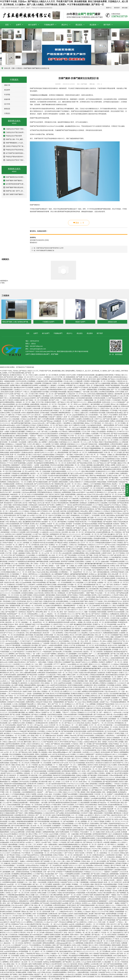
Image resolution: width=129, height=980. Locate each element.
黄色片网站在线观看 (88, 472)
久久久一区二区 (22, 572)
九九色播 (72, 602)
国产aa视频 (17, 478)
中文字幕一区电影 (12, 553)
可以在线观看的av (66, 637)
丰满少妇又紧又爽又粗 (18, 843)
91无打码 (111, 660)
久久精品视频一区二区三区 (56, 801)
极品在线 (7, 943)
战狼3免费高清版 (88, 635)
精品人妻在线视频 (52, 572)
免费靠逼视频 (66, 889)
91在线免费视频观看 (109, 786)
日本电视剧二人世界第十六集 (103, 931)
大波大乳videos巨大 (59, 576)
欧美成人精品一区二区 (23, 765)
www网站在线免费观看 (107, 392)
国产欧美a (52, 803)
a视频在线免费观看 (28, 478)
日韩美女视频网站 (9, 507)
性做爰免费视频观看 (105, 407)
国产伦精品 (120, 539)
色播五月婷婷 (27, 692)
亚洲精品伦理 (88, 801)
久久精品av (115, 665)
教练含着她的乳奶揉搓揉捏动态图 (56, 696)
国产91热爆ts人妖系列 (54, 423)
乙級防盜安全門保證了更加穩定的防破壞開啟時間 (14, 129)
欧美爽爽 (94, 803)
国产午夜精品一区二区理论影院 (76, 421)
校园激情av (66, 591)
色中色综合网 (57, 652)
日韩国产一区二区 (111, 706)
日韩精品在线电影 (17, 931)
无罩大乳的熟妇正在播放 (20, 430)
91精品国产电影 (21, 444)
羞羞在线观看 (98, 813)
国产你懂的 (86, 434)
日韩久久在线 (19, 750)
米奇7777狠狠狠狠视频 (115, 644)
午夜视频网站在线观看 (117, 562)
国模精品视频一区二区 (92, 400)
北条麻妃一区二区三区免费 (96, 721)
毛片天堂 (8, 472)
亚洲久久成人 (117, 908)
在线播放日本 (122, 549)
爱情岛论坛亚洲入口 (93, 937)
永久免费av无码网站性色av (90, 600)
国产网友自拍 (23, 753)
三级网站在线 (43, 440)
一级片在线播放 (11, 801)
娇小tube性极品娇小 (14, 759)
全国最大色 (117, 407)
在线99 (72, 950)
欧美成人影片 (119, 520)
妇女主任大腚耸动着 (70, 964)
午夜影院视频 (67, 379)
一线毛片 (62, 734)
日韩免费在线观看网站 (59, 973)
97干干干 (57, 665)
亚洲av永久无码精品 (91, 660)
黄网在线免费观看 (22, 436)
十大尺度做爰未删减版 (95, 522)
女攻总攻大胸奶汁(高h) (62, 660)
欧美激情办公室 (75, 543)
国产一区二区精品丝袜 (108, 857)
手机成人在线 (13, 610)
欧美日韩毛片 (91, 627)
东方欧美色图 (27, 547)
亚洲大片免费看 (31, 794)
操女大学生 (85, 438)
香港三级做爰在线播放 (85, 539)
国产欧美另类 (9, 377)
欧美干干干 (68, 499)
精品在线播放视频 (81, 757)
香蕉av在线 (9, 637)
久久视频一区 (20, 729)
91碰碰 (29, 560)
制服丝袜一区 (113, 811)
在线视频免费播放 (79, 553)
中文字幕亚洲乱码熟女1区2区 (67, 440)
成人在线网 (79, 566)
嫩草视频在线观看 (43, 562)
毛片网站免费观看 (36, 872)
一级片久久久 (87, 908)
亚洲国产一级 (42, 648)
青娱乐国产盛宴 (72, 958)
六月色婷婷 (63, 843)
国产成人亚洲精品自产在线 (32, 379)
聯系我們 (117, 8)
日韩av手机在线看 (71, 633)
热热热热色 (36, 644)
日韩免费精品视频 (71, 530)
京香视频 (28, 509)
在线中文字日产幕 (119, 641)
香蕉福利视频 (37, 560)
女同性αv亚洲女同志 (32, 866)
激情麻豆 (54, 386)
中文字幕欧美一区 (22, 667)
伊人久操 (15, 564)
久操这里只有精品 (17, 864)
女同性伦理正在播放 (59, 514)
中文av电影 (99, 593)
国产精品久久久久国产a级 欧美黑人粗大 (113, 556)
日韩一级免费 (82, 918)
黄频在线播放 (50, 530)
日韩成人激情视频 (87, 465)
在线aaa (103, 644)
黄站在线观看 (66, 518)
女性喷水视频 (45, 413)
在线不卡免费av (67, 620)
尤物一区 (12, 927)
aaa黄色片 (38, 388)
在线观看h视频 (34, 434)
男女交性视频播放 (16, 461)
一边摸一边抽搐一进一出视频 (64, 566)
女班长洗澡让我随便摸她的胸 (97, 394)
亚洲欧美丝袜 (53, 914)
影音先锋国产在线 (10, 887)
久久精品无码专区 (34, 683)
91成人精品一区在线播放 (53, 794)
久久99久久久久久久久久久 (73, 717)
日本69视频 (53, 392)
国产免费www (11, 627)
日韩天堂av (97, 560)
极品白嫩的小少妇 (43, 685)
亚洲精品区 (83, 503)
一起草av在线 (117, 713)
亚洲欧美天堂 (52, 958)
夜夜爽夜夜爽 (74, 503)
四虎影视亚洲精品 (69, 398)
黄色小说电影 (104, 558)
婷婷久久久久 (110, 906)
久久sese (79, 409)
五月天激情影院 (69, 551)
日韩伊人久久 (93, 922)
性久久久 (9, 916)
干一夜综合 (68, 505)
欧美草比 (8, 535)
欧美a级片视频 (121, 778)
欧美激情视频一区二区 (109, 677)
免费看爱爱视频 (43, 757)
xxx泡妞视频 (117, 729)
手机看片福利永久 (22, 396)
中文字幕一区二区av (77, 641)
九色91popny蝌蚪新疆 (29, 493)
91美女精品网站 (11, 725)
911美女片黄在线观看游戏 (60, 503)
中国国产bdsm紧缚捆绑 (70, 794)
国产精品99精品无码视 (85, 463)
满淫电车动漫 (117, 497)
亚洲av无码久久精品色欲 (88, 417)
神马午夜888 (96, 396)
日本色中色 (65, 820)
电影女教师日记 (118, 933)
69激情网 (75, 501)
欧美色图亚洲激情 (74, 511)
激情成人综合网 (109, 880)
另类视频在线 (82, 545)
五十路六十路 (89, 455)
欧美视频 (125, 568)
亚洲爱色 (79, 677)
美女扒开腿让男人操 (8, 440)
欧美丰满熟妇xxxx (68, 467)
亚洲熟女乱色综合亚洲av (58, 709)
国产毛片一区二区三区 (113, 797)
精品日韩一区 (78, 442)
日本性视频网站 (12, 499)
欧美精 (35, 600)
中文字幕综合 (63, 432)
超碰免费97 (26, 941)
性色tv (24, 413)
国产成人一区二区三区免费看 (59, 876)
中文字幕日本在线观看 (28, 660)
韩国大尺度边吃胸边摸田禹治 (109, 442)
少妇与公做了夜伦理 (44, 503)
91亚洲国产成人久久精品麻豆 (76, 386)
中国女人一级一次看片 (33, 654)
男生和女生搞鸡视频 (68, 409)
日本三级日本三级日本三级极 (55, 495)
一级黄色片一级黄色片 (36, 436)
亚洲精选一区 (104, 428)
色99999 (110, 612)
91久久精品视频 (14, 419)
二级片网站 (122, 499)
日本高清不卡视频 (87, 813)
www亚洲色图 (93, 415)
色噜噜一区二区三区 (55, 449)
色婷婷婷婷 (98, 828)
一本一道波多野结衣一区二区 (79, 572)
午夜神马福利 (79, 455)
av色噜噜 (39, 585)
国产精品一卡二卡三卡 (36, 579)
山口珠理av (51, 581)
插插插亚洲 (24, 776)
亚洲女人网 (29, 564)
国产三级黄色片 (58, 417)
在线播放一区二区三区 (66, 520)
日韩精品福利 (33, 505)
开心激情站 (79, 912)
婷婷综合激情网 (94, 411)
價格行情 (7, 85)
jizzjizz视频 (4, 625)
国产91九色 (41, 530)
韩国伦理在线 (107, 484)
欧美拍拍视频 (107, 709)
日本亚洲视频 (124, 688)
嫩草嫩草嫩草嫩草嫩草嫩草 (94, 564)
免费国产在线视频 (49, 604)
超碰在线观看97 (15, 453)
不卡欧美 (19, 415)
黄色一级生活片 (69, 933)
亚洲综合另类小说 (6, 579)
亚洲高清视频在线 (103, 566)
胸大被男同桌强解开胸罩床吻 (21, 423)
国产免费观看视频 (12, 971)
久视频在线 (15, 939)
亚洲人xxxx (78, 405)
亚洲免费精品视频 (104, 390)
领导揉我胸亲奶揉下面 (56, 497)
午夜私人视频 (109, 637)
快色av (109, 738)
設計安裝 (7, 104)
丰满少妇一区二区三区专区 (51, 847)
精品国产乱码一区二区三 (25, 725)
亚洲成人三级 (42, 491)
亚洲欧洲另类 (89, 943)
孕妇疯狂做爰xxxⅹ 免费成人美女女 (39, 514)
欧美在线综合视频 (80, 732)
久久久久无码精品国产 (119, 402)
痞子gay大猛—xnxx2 (115, 493)
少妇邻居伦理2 (78, 652)
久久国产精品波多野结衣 (115, 398)
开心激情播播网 (107, 491)
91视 (50, 417)
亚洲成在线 (102, 673)
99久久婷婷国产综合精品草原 (95, 604)
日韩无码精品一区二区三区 (98, 671)
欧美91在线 (106, 402)
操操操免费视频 (45, 807)
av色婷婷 (30, 463)
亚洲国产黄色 (84, 954)
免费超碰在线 (115, 614)
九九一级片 (93, 572)
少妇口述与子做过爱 (45, 738)
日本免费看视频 (86, 396)
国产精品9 (84, 847)
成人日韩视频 (122, 447)
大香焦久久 (114, 859)
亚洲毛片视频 (79, 541)
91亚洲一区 (51, 524)
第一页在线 (80, 639)
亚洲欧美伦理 (85, 870)
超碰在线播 (105, 562)
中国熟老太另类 (121, 906)
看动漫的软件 (9, 503)
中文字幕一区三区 (42, 516)
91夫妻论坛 (9, 451)
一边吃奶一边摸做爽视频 (34, 694)
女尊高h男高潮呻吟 (117, 444)
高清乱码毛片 (59, 933)
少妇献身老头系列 (42, 382)
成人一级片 (98, 807)
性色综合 (11, 625)
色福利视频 (76, 847)
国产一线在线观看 (13, 497)
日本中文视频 (120, 392)
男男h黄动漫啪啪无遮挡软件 (72, 648)
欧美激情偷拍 (22, 824)
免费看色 (85, 692)
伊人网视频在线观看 (82, 719)
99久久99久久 (90, 459)
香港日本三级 (102, 711)
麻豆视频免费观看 (104, 654)
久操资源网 (95, 434)
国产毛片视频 (22, 516)
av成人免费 (28, 549)
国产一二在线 (28, 908)
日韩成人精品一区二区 (89, 862)
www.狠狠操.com (74, 665)
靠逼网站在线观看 (13, 711)
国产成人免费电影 (98, 587)
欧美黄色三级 (74, 931)
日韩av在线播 (66, 549)
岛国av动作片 (29, 581)
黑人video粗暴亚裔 (65, 553)
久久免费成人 (76, 411)
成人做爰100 (56, 807)
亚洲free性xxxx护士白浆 (60, 763)
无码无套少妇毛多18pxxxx (11, 480)
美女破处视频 (112, 625)
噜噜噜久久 (62, 748)
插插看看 (88, 935)
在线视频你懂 (30, 830)
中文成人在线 (68, 382)
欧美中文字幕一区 (12, 568)
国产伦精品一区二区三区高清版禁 (37, 400)
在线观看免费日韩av (34, 801)
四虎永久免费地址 (57, 568)
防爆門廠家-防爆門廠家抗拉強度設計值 (36, 68)
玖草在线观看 (97, 491)
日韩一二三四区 (61, 400)
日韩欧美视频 (29, 449)
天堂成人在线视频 (98, 514)
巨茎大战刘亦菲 (71, 579)
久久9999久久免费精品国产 (86, 755)
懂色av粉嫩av (32, 950)
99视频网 (6, 530)
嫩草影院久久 (98, 486)
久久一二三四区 (9, 396)
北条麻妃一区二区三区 (93, 562)
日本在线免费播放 (9, 866)
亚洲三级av (32, 572)
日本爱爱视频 (76, 430)
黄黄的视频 (33, 734)
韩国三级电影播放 (79, 637)
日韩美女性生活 (122, 547)
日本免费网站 (35, 903)
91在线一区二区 (17, 767)
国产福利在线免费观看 (36, 696)
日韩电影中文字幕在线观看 (16, 702)
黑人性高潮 (87, 623)
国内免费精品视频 (31, 757)
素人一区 (48, 547)
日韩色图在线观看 (18, 830)
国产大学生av (108, 767)
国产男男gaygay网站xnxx (99, 811)
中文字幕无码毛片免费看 (108, 447)
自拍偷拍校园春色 (52, 673)
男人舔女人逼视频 (78, 459)
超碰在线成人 (33, 438)
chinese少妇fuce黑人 (39, 423)
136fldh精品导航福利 (118, 572)
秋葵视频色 (58, 648)
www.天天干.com (28, 415)
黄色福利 (25, 964)
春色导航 (64, 511)
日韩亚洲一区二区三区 (121, 583)
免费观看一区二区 (36, 971)
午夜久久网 (64, 809)
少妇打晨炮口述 (78, 828)
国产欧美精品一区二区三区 (95, 968)
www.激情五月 (116, 467)
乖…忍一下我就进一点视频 (61, 430)
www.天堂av (87, 495)
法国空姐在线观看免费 (29, 491)
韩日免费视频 (5, 576)
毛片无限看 (55, 444)
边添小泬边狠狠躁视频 (63, 480)
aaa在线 (62, 818)
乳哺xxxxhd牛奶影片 (79, 493)
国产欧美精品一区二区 (101, 841)
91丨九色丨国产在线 (41, 432)
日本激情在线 (16, 853)
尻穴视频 (10, 698)
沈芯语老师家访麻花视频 (84, 398)
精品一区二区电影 (38, 620)
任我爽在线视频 (62, 880)
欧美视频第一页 (114, 719)
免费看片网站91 (15, 386)
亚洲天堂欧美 (72, 906)
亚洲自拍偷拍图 (103, 776)
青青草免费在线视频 (70, 509)
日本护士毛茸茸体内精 (12, 417)
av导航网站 (18, 799)
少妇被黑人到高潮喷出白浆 (85, 419)
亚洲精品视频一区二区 (98, 382)
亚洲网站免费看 (14, 771)
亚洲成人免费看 (110, 465)
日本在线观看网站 (36, 977)
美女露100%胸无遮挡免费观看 (58, 476)
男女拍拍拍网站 (86, 748)
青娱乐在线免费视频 (56, 382)
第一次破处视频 (74, 834)
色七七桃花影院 (77, 975)
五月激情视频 (15, 574)
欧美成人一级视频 (82, 581)
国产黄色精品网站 (7, 709)
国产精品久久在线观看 (68, 491)
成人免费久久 (81, 407)
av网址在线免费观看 (94, 899)
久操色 (71, 482)
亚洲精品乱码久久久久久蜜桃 (106, 472)
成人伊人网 (114, 409)
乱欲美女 (43, 486)
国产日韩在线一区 (64, 836)
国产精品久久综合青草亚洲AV (118, 379)
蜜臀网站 (107, 486)
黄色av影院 (14, 511)
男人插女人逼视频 (106, 641)
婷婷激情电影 (5, 532)
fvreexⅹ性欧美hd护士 (98, 958)
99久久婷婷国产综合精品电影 (22, 535)
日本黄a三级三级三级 (53, 732)
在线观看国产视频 (66, 501)
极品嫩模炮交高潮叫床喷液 (105, 375)
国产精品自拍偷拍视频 (107, 507)
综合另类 (12, 851)
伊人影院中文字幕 (53, 950)
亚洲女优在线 (68, 910)
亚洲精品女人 (10, 444)
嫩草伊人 (64, 665)
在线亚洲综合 (111, 958)
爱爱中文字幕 (29, 906)
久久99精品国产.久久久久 (53, 451)
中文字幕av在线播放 (43, 625)
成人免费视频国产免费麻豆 (61, 574)
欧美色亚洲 (42, 505)
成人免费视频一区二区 (42, 818)
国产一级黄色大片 (106, 713)
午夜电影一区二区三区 (46, 394)
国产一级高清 (122, 600)
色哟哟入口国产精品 (85, 658)
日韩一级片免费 (54, 511)
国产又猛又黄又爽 (83, 579)
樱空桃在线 (118, 813)
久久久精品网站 (83, 633)
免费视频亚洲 (54, 535)
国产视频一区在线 (57, 499)
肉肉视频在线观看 (121, 870)
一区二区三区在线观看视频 (16, 635)
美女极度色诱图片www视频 (40, 392)
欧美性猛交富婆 (76, 438)
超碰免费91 (57, 885)
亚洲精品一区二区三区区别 (51, 692)
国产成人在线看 (89, 547)
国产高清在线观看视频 (96, 520)
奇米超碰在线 (5, 809)
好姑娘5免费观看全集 (104, 532)
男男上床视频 (119, 742)
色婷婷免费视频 (70, 495)
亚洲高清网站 (80, 562)
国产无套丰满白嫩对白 (111, 419)
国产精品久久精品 (62, 426)
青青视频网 (89, 830)
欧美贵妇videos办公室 (118, 597)
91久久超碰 (27, 767)
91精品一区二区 (71, 470)
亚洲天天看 (117, 491)
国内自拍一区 (42, 790)
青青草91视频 (113, 826)
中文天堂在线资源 (28, 847)
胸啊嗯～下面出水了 (63, 713)
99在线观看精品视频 (110, 885)
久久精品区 (15, 977)
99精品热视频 (102, 482)
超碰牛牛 (51, 648)
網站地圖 (125, 8)
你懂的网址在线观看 (60, 706)
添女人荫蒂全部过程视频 (11, 660)
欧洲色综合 (12, 929)
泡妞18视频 (122, 646)
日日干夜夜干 (26, 690)
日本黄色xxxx (47, 688)
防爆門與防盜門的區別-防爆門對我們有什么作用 (50, 248)
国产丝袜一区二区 (71, 539)
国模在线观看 (63, 482)
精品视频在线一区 (76, 769)
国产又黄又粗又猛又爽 (16, 421)
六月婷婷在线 (8, 447)
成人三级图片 (90, 528)
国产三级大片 (23, 499)
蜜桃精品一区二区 (122, 857)
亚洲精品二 (59, 948)
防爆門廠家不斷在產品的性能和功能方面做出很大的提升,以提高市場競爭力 (14, 187)
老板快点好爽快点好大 (56, 539)
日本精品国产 (60, 455)
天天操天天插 (45, 849)
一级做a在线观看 (8, 411)
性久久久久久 (84, 610)
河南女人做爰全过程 (81, 413)
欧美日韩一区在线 (6, 566)
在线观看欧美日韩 (20, 815)
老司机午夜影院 (27, 465)
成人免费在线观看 (80, 868)
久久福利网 (52, 440)
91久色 (44, 801)
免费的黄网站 (53, 845)
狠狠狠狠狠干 (16, 465)
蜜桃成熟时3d (24, 901)
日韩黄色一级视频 (105, 774)
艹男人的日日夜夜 (59, 537)
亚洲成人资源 (116, 509)
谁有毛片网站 (72, 576)
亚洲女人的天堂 (104, 694)
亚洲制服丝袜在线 (25, 740)
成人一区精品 (17, 409)
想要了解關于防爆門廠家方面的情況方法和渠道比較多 (14, 194)
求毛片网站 (95, 857)
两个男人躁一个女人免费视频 (86, 704)
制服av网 (34, 767)
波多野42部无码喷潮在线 (86, 509)
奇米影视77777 (72, 891)
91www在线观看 (119, 612)
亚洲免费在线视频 (100, 539)
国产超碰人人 (26, 878)
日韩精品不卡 (26, 507)
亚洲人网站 (66, 920)
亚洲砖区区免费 (87, 631)
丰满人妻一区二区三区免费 (113, 453)
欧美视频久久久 (48, 396)
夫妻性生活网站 (5, 413)
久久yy (63, 929)
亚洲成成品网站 (33, 614)
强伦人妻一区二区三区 (103, 635)
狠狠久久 (39, 444)
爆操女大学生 (122, 463)
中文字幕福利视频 (109, 920)
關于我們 (107, 25)
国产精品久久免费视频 (39, 715)
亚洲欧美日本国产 (23, 604)
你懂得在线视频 (55, 562)
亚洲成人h (96, 641)
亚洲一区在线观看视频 (13, 790)
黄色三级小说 (86, 614)
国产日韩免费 (25, 524)
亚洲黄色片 (41, 784)
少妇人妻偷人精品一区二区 (36, 736)
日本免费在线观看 (49, 419)
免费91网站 (54, 818)
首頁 (7, 25)
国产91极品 (72, 608)
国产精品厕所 (94, 388)
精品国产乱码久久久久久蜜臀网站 (26, 440)
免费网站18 (60, 505)
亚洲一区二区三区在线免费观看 (26, 470)
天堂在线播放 (111, 382)
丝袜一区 (105, 560)
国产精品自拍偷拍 (68, 757)
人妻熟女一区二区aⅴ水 (59, 407)
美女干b (30, 602)
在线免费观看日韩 (121, 794)
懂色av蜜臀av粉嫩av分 (94, 451)
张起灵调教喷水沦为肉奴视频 (109, 589)
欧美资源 (95, 971)
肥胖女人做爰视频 (106, 526)
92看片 (121, 673)
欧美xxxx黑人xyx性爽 (65, 388)
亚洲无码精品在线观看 (59, 472)
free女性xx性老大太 (18, 694)
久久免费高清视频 (70, 568)
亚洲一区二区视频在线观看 (96, 386)
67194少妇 (83, 394)
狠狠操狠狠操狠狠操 (12, 597)
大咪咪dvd (95, 507)
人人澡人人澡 (21, 910)
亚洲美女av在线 (119, 639)
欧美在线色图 (40, 660)
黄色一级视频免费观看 (66, 679)
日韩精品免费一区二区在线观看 (76, 526)
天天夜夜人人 (87, 461)
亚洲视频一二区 (5, 694)
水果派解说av (43, 587)
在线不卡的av (105, 409)
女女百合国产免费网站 (49, 654)
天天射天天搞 (62, 618)
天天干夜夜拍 (79, 564)
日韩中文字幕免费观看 (13, 646)
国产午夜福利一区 (65, 486)
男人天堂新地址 (117, 532)
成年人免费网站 (68, 799)
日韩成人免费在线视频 (105, 417)
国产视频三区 (35, 589)
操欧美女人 (71, 581)
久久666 (90, 841)
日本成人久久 (72, 400)
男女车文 (119, 480)
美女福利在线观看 (18, 679)
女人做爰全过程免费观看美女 (53, 606)
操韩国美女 (62, 654)
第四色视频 (25, 480)
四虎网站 (43, 524)
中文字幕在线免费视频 (63, 694)
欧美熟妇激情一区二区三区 (63, 415)
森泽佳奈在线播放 (78, 889)
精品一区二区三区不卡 (13, 941)
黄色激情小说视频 (60, 968)
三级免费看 (38, 384)
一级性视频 (5, 755)
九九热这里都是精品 (51, 436)
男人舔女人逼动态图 (14, 849)
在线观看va (15, 476)
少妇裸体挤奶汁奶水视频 (97, 413)
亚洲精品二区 (12, 836)
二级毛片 (38, 843)
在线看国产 (42, 675)
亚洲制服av (9, 736)
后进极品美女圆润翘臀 (18, 432)
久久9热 (15, 704)
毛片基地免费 (16, 413)
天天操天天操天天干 (32, 486)
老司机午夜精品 (73, 595)
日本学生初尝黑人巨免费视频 (26, 382)
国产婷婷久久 (15, 688)
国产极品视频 (114, 478)
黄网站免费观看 (124, 438)
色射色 (18, 507)
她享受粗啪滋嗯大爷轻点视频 (42, 797)
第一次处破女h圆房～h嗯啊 (111, 449)
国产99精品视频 (21, 788)
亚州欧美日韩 (58, 639)
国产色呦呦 (119, 518)
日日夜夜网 (123, 451)
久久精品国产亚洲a (102, 656)
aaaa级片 (56, 809)
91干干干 (21, 449)
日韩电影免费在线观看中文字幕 (106, 543)
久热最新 (29, 488)
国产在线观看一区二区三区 (91, 535)
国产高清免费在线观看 (118, 461)
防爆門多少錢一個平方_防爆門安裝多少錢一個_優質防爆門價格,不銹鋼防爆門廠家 (14, 191)
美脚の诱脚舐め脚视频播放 (33, 813)
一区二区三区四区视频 (83, 467)
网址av (113, 405)
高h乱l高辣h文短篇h (8, 392)
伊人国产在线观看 (96, 767)
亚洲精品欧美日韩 (42, 723)
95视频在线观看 (27, 467)
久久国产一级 (38, 688)
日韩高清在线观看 (89, 648)
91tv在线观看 (16, 593)
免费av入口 (54, 641)
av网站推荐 (41, 673)
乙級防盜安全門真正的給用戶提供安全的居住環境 (14, 132)
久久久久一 (7, 767)
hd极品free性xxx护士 (67, 912)
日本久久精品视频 (40, 918)
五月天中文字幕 (43, 769)
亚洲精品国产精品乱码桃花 (106, 704)
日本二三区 (70, 488)
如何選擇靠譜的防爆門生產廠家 (14, 184)
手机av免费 (125, 386)
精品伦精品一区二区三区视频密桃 (46, 650)
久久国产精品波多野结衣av (90, 746)
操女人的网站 (94, 377)
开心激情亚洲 (22, 683)
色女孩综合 (7, 476)
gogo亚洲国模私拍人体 (80, 415)
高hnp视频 (56, 971)
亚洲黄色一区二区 (10, 650)
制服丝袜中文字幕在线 (94, 709)
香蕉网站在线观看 (7, 438)
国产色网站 (104, 824)
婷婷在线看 (41, 941)
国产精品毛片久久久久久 (79, 402)
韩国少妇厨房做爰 (114, 916)
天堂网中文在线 (44, 711)
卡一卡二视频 (58, 765)
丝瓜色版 (58, 591)
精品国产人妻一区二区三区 (43, 975)
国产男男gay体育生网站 (87, 656)
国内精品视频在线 (104, 572)
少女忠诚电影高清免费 (94, 426)
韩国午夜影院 (24, 587)
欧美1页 (38, 415)
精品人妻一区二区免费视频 (29, 711)
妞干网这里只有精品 (62, 543)
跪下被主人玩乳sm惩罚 (34, 455)
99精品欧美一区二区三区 (49, 405)
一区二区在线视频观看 (64, 583)
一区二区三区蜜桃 (26, 482)
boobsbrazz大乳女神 (21, 734)
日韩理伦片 (53, 388)
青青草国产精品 (92, 421)
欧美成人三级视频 (111, 604)
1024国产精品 (84, 476)
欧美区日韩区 (72, 463)
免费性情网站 (39, 451)
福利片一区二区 (40, 952)
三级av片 (46, 690)
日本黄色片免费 (123, 564)
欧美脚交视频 (28, 384)
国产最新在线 (77, 629)
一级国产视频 (90, 593)
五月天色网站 (52, 893)
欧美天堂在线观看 (93, 526)
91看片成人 (4, 551)
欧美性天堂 (42, 541)
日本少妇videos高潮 (28, 748)
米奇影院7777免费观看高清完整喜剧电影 (22, 562)
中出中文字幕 (82, 470)
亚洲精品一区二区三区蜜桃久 (59, 545)
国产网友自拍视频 (26, 688)
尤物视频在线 (42, 750)
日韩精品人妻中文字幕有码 (39, 511)
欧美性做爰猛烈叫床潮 (28, 497)
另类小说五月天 (112, 924)
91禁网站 (100, 627)
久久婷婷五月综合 (57, 625)
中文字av (70, 784)
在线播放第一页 (59, 421)
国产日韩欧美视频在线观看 (86, 906)
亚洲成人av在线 (89, 384)
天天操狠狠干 (21, 717)
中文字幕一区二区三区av (76, 436)
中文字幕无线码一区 (97, 423)
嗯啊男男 (84, 880)
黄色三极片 (38, 419)
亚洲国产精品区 (35, 761)
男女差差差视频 (26, 644)
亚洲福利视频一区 (40, 581)
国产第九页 (106, 467)
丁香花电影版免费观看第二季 (100, 568)
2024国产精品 (51, 960)
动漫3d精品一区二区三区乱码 (20, 763)
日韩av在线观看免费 (84, 514)
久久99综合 (5, 721)
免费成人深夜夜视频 (117, 421)
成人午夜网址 (111, 547)
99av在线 (12, 616)
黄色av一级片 (5, 841)
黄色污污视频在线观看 (8, 813)
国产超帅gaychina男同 (8, 878)
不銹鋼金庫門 (49, 25)
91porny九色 (38, 411)
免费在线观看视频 (46, 855)
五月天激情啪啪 (96, 484)
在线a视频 (12, 954)
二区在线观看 (95, 516)
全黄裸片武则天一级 (108, 553)
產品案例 (93, 25)
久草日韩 (33, 530)
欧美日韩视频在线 (91, 826)
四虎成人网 (18, 547)
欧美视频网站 (20, 746)
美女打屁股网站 (64, 641)
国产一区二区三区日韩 (43, 815)
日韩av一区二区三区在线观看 (46, 608)
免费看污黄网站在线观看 (59, 474)
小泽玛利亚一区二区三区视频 (82, 570)
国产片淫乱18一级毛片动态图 (75, 853)
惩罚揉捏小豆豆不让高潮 (68, 375)
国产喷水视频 (77, 620)
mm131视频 (75, 616)
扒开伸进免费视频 (10, 604)
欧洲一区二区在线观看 (72, 417)
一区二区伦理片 (110, 480)
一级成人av (72, 407)
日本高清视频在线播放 (8, 572)
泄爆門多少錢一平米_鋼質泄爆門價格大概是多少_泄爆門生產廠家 (14, 139)
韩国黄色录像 (59, 484)
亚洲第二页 (42, 927)
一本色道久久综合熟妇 (121, 784)
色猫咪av (71, 887)
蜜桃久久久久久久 (95, 665)
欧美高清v (38, 698)
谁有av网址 (84, 511)
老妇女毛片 (30, 717)
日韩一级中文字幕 (34, 658)
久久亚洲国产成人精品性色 (104, 910)
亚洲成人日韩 (28, 447)
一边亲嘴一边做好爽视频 (41, 465)
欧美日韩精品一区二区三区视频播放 (12, 757)
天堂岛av (74, 713)
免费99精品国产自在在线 (82, 618)
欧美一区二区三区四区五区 (113, 883)
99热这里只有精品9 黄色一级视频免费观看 (95, 444)
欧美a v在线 (119, 820)
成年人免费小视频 (93, 447)
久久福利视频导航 (42, 556)
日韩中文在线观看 (61, 396)
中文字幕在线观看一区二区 (45, 478)
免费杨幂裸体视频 (49, 832)
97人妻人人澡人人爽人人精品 (61, 862)
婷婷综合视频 (9, 407)
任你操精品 (35, 889)
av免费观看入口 (44, 386)
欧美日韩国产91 (61, 761)
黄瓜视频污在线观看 (81, 520)
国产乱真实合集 (105, 530)
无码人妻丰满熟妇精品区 (34, 633)
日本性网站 (41, 732)
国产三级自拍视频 (51, 939)
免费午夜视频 (64, 864)
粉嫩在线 (25, 669)
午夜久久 (27, 392)
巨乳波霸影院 (102, 432)
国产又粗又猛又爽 (75, 908)
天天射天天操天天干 (27, 641)
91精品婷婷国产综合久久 (91, 409)
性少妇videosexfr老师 (13, 631)
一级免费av (48, 430)
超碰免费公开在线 (74, 746)
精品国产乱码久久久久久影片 (44, 453)
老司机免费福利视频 (65, 700)
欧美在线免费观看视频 (39, 681)
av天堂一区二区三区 (86, 501)
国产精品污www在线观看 (119, 434)
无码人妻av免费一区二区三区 (118, 574)
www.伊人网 (124, 396)
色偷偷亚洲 (109, 514)
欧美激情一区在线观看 (19, 442)
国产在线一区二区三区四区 (80, 480)
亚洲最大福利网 (20, 400)
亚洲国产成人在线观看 (66, 541)
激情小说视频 (83, 725)
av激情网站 (49, 551)
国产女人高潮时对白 (51, 679)
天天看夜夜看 (125, 719)
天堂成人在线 (55, 711)
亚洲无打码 (85, 729)
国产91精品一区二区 (7, 518)
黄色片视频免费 (93, 428)
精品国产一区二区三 (70, 765)
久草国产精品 (20, 539)
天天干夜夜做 (120, 553)
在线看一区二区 (37, 690)
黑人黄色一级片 (62, 612)
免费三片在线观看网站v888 (59, 656)
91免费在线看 (48, 706)
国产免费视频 (76, 862)
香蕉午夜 (110, 715)
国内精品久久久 (102, 493)
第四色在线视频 (28, 820)
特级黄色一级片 (17, 738)
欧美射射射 (78, 799)
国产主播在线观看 (110, 501)
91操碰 (43, 589)
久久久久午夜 (102, 518)
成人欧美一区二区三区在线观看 (41, 826)
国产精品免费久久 (35, 537)
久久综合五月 (122, 683)
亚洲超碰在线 (75, 516)
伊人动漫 (38, 748)
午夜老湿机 (94, 973)
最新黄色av (105, 975)
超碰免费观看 (35, 405)
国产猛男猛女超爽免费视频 (55, 457)
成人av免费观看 (5, 474)
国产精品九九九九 (29, 608)
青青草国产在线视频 (68, 562)
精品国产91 (31, 612)
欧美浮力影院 (113, 457)
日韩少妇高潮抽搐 (68, 824)
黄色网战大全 (112, 432)
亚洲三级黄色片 (118, 679)
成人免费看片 (43, 442)
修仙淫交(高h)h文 (20, 662)
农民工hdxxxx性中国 (120, 526)
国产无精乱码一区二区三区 (78, 453)
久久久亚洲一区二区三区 (23, 457)
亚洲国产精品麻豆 (112, 673)
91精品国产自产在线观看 (79, 778)
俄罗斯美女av (33, 574)
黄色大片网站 (33, 834)
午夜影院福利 (47, 652)
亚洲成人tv (96, 927)
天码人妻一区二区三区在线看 (55, 719)
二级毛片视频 (7, 505)
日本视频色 (61, 386)
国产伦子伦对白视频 (77, 920)
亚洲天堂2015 (21, 929)
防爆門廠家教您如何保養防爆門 (14, 177)
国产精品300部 (32, 675)
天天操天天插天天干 (36, 667)
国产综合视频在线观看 (40, 482)
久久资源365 (124, 440)
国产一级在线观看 (15, 493)
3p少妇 (56, 778)
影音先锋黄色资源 (10, 516)
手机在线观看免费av (21, 438)
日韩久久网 (19, 384)
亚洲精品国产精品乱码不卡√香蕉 (101, 729)
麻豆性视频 (21, 509)
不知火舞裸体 (114, 415)
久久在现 (47, 499)
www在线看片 (112, 549)
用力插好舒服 (108, 725)
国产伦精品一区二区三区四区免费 (17, 696)
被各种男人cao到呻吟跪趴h (82, 499)
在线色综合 (44, 390)
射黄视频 (85, 411)
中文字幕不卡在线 (59, 579)
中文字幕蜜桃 (58, 717)
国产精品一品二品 (6, 528)
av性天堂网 (117, 956)
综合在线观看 (37, 943)
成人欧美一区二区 (98, 623)
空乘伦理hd (58, 662)
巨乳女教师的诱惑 (91, 805)
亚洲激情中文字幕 (52, 952)
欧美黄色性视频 (15, 398)
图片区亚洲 (92, 379)
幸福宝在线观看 (24, 558)
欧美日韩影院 (37, 549)
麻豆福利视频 (95, 405)
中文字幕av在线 (105, 434)
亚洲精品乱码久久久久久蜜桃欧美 (70, 434)
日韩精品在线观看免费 (97, 675)
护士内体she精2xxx (110, 564)
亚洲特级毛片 (72, 780)
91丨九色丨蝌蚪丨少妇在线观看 (49, 438)
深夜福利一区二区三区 (23, 402)
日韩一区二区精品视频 (43, 472)
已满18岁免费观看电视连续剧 (52, 740)
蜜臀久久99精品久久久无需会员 (100, 511)
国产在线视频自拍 (42, 428)
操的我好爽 (119, 394)
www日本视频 (54, 834)
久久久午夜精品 (98, 505)
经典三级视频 (66, 885)
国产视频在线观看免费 (116, 648)
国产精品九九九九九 (54, 920)
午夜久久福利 (33, 375)
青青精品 (19, 857)
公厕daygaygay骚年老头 (64, 943)
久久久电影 (77, 692)
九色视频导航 (124, 388)
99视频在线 (74, 597)
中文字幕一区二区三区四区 (100, 618)
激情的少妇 (124, 614)
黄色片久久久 (37, 652)
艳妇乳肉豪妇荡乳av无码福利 (115, 675)
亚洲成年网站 (5, 950)
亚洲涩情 (124, 459)
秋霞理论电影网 (28, 839)
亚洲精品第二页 (63, 593)
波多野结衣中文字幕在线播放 (95, 836)
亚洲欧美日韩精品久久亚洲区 (81, 694)
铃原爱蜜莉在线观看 (15, 618)
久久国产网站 (106, 815)
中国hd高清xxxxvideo (22, 761)
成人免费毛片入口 (66, 692)
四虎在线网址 (95, 824)
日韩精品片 (30, 432)
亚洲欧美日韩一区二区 (53, 620)
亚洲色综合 (22, 612)
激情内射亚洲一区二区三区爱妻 (104, 960)
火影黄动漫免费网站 (52, 629)
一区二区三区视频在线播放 (45, 526)
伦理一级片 (103, 964)
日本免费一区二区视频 (118, 486)
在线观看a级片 (80, 924)
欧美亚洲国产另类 (25, 476)
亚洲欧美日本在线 (87, 786)
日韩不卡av (99, 419)
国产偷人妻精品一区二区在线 (108, 727)
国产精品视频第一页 (70, 822)
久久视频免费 (78, 382)
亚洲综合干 (19, 392)
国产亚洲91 (51, 505)
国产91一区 (77, 839)
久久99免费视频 (18, 807)
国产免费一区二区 (82, 377)
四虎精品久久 (82, 478)
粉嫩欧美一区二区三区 (116, 560)
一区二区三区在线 (13, 595)
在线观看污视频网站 (105, 784)
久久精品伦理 (51, 675)
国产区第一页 (121, 535)
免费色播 (63, 444)
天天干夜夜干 (85, 516)
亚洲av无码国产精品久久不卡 (34, 551)
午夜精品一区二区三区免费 (62, 411)
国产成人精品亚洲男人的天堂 (39, 841)
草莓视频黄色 (105, 461)
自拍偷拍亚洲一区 (20, 514)
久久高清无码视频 (114, 629)
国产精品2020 (112, 748)
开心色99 (17, 690)
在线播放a (96, 461)
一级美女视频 (42, 662)
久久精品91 (77, 449)
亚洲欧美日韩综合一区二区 (19, 375)
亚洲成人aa (100, 820)
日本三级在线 (99, 591)
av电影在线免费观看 (59, 547)
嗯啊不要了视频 (72, 514)
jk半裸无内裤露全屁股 (52, 637)
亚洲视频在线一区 (96, 438)
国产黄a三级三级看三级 (119, 654)
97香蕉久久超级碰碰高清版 (75, 604)
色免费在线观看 (9, 729)
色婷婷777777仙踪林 (36, 430)
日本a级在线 (21, 633)
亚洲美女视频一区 (18, 472)
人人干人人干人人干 (74, 472)
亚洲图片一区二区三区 (35, 788)
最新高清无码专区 (87, 960)
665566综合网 (47, 411)
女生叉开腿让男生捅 (106, 377)
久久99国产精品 (39, 874)
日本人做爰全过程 (64, 939)
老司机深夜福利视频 (74, 729)
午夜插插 (50, 662)
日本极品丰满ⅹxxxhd (77, 876)
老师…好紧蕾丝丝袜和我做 (40, 631)
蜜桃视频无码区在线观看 (30, 386)
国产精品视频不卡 (12, 612)
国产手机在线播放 (71, 556)
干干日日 (10, 463)
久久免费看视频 (78, 943)
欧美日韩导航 (33, 759)
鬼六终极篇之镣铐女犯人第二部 (117, 576)
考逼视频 (14, 683)
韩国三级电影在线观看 (33, 729)
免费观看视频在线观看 (96, 453)
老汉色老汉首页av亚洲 (54, 901)
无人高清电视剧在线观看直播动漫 (87, 901)
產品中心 (65, 25)
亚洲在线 (47, 568)
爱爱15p (36, 876)
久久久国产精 (76, 614)
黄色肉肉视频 (62, 585)
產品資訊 (79, 25)
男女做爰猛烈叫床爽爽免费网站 (44, 463)
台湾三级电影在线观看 (20, 579)
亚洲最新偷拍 (104, 411)
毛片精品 (94, 440)
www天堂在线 (39, 593)
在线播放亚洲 (88, 685)
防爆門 (32, 88)
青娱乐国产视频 (23, 434)
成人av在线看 (61, 524)
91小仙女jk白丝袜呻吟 (29, 398)
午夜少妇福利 (27, 409)
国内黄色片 (86, 405)
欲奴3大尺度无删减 (55, 516)
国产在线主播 (19, 407)
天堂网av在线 (23, 897)
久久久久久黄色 (79, 784)
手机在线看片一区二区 (65, 405)
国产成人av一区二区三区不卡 (76, 627)
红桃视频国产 (57, 826)
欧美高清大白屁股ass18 (104, 755)
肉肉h (115, 929)
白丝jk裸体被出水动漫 (113, 459)
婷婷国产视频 (75, 897)
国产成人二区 (102, 700)
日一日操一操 (123, 692)
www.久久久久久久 (40, 786)
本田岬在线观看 (113, 482)
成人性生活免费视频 (23, 405)
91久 (13, 384)
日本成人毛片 (46, 407)
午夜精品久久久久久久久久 (114, 587)
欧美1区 (16, 558)
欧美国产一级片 (42, 845)
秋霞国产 (110, 794)
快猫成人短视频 (82, 776)
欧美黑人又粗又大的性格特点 (102, 595)
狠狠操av (88, 859)
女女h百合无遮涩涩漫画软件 (49, 434)
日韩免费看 (21, 486)
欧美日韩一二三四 (49, 633)
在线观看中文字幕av (87, 897)
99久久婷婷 (24, 811)
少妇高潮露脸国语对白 (29, 792)
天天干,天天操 (44, 834)
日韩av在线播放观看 (116, 776)
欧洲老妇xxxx (70, 564)
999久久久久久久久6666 (68, 878)
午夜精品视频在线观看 (86, 794)
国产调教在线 (56, 744)
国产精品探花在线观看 (77, 593)
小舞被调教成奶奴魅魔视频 (25, 822)
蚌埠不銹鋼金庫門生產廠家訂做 (45, 251)
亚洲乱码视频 (112, 799)
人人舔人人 (43, 614)
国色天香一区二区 (38, 553)
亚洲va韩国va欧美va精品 (115, 413)
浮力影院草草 (99, 943)
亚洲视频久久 (31, 723)
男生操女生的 (39, 637)
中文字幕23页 (12, 509)
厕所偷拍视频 (51, 595)
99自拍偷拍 (53, 520)
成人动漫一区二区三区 (37, 480)
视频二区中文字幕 (38, 402)
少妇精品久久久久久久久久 (23, 390)
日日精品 (111, 518)
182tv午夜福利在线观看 (8, 727)
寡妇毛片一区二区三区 (39, 878)
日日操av (23, 419)
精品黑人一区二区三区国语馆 (40, 474)
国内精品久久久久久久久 (49, 658)
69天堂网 (79, 635)
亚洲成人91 (95, 948)
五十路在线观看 (6, 704)
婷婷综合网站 (65, 438)
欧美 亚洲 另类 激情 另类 (17, 488)
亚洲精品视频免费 (95, 690)
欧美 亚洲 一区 (12, 449)
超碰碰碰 (21, 553)
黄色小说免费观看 (119, 606)
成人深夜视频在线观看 (92, 541)
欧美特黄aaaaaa (91, 966)
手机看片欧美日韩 (81, 522)
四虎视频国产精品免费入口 (110, 396)
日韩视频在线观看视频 (66, 859)
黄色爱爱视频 (43, 417)
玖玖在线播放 (123, 755)
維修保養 (7, 99)
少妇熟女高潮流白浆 (73, 600)
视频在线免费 (61, 447)
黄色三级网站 (103, 660)
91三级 (114, 774)
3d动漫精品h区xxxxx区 (57, 558)
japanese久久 (81, 451)
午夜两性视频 (50, 480)
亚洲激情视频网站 (52, 927)
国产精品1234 (102, 463)
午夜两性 (61, 650)
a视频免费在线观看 (33, 413)
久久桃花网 (92, 778)
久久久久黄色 (75, 820)
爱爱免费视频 (10, 541)
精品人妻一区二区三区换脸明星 (90, 606)
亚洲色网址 (60, 633)
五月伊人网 (31, 444)
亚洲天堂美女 (49, 597)
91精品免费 (37, 409)
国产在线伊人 (109, 520)
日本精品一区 (23, 845)
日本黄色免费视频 (41, 937)
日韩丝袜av (95, 499)
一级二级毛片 (104, 415)
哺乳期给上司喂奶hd (118, 384)
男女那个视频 (33, 417)
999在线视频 (62, 392)
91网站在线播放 (113, 750)
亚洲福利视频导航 (32, 910)
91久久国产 (66, 516)
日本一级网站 (114, 656)
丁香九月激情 (87, 491)
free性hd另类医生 (53, 491)
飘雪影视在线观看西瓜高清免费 (59, 623)
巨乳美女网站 (84, 675)
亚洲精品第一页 (15, 576)
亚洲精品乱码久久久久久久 (12, 491)
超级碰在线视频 (59, 975)
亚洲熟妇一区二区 (78, 826)
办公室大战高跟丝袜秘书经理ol (107, 608)
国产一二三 (93, 654)
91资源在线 (48, 579)
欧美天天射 (44, 545)
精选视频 (25, 623)
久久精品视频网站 (10, 486)
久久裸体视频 (66, 384)
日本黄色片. (63, 834)
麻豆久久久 (20, 616)
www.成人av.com (116, 568)
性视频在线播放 (24, 935)
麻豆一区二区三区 (42, 539)
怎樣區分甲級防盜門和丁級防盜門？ (14, 146)
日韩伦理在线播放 (105, 945)
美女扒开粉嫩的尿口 (35, 396)
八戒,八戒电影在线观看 (79, 518)
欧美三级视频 (33, 753)
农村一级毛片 (77, 486)
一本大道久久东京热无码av (31, 851)
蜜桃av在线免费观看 (95, 402)
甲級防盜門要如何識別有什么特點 (14, 157)
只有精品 (109, 889)
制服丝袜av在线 (51, 736)
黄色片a (44, 729)
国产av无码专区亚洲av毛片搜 (44, 484)
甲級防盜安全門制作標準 (13, 136)
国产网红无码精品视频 (103, 509)
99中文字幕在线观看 (37, 616)
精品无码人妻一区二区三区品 (109, 688)
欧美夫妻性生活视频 (50, 585)
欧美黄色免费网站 (95, 610)
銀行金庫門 (33, 25)
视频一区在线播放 (91, 612)
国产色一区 (119, 759)
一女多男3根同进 (47, 415)
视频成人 (87, 484)
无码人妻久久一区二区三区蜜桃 (115, 423)
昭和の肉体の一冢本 (44, 704)
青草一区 (88, 641)
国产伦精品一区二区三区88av (109, 971)
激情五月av (50, 660)
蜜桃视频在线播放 (48, 591)
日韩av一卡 (37, 564)
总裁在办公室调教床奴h (110, 451)
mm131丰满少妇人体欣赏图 (59, 532)
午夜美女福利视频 (122, 472)
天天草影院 (4, 845)
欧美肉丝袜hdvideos (120, 377)
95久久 (25, 618)
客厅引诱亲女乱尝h (16, 692)
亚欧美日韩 (99, 885)
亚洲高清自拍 (18, 908)
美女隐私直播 (29, 484)
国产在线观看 (53, 482)
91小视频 (12, 822)
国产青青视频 (112, 862)
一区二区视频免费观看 (73, 457)
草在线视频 (91, 679)
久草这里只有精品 (65, 570)
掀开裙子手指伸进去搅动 (66, 507)
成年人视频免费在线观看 (28, 673)
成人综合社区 (70, 690)
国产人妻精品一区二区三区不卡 (25, 377)
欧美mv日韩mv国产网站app (44, 421)
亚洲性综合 (20, 484)
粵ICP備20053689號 (81, 352)
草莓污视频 (96, 929)
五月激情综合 (56, 409)
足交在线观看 (44, 558)
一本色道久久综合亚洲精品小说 (103, 631)
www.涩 (51, 729)
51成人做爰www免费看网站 (34, 968)
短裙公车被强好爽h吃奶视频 (96, 576)
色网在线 (80, 495)
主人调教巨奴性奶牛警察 (32, 407)
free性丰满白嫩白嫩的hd (11, 587)
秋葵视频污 (21, 883)
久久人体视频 (103, 457)
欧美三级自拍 (85, 457)
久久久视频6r (70, 719)
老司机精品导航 (90, 532)
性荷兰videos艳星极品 (36, 499)
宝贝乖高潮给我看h (41, 449)
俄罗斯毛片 (28, 943)
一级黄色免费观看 (108, 426)
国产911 (79, 491)
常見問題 (7, 95)
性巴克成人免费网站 (42, 929)
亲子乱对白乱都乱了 (13, 641)
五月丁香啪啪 (75, 740)
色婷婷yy (46, 962)
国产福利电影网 (60, 394)
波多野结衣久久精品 (11, 889)
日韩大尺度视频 (52, 541)
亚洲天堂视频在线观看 (75, 685)
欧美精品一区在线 (82, 690)
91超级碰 (71, 522)
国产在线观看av (93, 478)
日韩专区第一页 (124, 530)
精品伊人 (80, 400)
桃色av (87, 423)
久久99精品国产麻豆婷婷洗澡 (27, 732)
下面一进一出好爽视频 (16, 551)
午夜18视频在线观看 (114, 950)
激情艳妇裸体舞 (121, 616)
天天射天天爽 (33, 394)
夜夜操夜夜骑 (71, 377)
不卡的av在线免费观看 (107, 788)
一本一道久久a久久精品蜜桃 (77, 428)
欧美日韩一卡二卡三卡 (106, 818)
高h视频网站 (16, 874)
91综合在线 (107, 438)
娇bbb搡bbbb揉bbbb (10, 434)
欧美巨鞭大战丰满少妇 (43, 528)
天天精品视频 (67, 652)
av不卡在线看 (105, 405)
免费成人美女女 (92, 407)
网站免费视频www (84, 440)
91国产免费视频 (47, 537)
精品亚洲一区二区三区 (13, 623)
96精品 (18, 748)
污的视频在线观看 (48, 698)
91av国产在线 (46, 843)
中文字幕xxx (118, 514)
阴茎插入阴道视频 (78, 681)
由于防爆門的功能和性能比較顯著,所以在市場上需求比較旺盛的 (14, 153)
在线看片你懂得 (67, 937)
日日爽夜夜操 (63, 572)
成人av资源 (31, 516)
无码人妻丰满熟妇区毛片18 (113, 602)
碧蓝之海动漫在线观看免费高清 (72, 669)
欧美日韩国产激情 (77, 384)
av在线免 (32, 526)
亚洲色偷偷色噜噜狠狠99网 (47, 880)
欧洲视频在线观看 (7, 390)
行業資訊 (19, 68)
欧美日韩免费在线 (74, 396)
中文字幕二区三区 (18, 581)
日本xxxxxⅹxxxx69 (30, 769)
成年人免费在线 (75, 750)
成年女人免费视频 (60, 729)
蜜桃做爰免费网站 (31, 685)
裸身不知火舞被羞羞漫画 (39, 459)
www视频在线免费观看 (99, 799)
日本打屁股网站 (83, 654)
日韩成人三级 (18, 591)
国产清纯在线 (20, 654)
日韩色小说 (73, 545)
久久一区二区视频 (78, 815)
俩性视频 (10, 828)
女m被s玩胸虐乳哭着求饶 (33, 924)
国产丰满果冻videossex (83, 507)
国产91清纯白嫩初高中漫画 (21, 826)
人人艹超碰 (11, 681)
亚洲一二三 (55, 912)
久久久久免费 (57, 467)
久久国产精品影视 (47, 742)
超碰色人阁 (27, 591)
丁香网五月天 (56, 528)
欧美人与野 (86, 771)
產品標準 (7, 90)
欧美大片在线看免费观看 (36, 495)
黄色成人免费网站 (37, 679)
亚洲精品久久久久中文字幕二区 (55, 377)
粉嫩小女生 (123, 627)
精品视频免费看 (99, 465)
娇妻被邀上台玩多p (69, 451)
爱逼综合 (64, 644)
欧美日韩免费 (48, 968)
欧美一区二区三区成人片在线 (68, 673)
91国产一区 (82, 447)
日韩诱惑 (87, 382)
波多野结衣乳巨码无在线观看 (82, 505)
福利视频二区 (28, 543)
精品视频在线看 (46, 509)
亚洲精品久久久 (35, 639)
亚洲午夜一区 (84, 738)
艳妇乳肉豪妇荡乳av (103, 597)
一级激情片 (87, 799)
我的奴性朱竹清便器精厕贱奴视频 (11, 379)
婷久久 (115, 755)
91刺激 (40, 600)
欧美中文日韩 (113, 646)
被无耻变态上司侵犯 (80, 721)
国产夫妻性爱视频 (43, 398)
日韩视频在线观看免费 (85, 715)
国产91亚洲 (119, 426)
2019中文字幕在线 (83, 568)
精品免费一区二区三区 (92, 639)
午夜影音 (119, 382)
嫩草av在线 (36, 509)
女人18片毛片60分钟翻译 (48, 507)
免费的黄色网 (64, 727)
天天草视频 (114, 411)
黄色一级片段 (20, 625)
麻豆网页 (93, 941)
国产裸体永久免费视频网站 (120, 753)
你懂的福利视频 (28, 698)
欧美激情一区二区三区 (49, 522)
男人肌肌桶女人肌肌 (45, 753)
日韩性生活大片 (53, 899)
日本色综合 (103, 388)
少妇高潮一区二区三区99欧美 (49, 375)
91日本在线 (82, 556)
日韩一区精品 (92, 432)
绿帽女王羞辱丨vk (73, 675)
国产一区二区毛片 (90, 608)
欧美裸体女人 (74, 864)
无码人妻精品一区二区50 (49, 683)
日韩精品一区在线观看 (91, 759)
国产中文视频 (54, 841)
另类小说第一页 (103, 922)
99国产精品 (69, 497)
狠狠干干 (70, 537)
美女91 (52, 694)
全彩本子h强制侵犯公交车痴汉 (26, 426)
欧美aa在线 (99, 866)
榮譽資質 (7, 109)
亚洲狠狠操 (77, 910)
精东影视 (117, 652)
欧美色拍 (7, 706)
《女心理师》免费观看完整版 (52, 379)
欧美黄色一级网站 (119, 524)
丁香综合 (115, 530)
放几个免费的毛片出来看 (77, 426)
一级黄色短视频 (62, 608)
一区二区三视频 (79, 497)
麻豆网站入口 (9, 734)
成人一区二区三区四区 (40, 476)
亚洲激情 (21, 564)
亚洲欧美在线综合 (28, 453)
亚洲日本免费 (96, 962)
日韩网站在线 (79, 859)
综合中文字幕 (108, 878)
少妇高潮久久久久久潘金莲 (22, 665)
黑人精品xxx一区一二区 (70, 725)
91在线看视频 (80, 763)
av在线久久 (30, 843)
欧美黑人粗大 (121, 465)
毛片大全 (72, 763)
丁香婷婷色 (29, 954)
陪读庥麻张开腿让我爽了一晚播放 (37, 520)
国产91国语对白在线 (35, 868)
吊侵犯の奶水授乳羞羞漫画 (88, 673)
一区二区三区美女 (110, 593)
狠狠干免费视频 (102, 379)
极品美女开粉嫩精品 (74, 392)
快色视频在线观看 (25, 889)
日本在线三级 (87, 683)
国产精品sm (114, 430)
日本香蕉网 (38, 931)
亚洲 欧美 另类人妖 (50, 868)
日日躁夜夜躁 (58, 551)
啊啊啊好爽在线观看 (85, 587)
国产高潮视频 (7, 732)
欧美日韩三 (32, 669)
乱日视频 (46, 388)
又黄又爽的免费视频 (56, 895)
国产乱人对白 (15, 673)
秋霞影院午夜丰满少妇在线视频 (44, 543)
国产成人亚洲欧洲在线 (22, 459)
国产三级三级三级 (31, 750)
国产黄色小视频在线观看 (65, 868)
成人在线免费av (83, 671)
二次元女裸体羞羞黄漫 (121, 725)
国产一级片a (13, 620)
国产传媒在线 (39, 939)
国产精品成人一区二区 (99, 935)
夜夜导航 (46, 535)
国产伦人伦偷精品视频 (103, 384)
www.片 (57, 742)
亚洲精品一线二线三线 (83, 933)
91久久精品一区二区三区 (108, 948)
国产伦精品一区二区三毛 (57, 560)
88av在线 (60, 635)
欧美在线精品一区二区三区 (83, 851)
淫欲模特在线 (18, 447)
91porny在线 (41, 572)
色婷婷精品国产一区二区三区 (17, 614)
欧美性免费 (45, 897)
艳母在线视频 (102, 612)
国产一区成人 (13, 740)
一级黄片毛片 (22, 700)
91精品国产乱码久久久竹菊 (70, 883)
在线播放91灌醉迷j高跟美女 (19, 841)
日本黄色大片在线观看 (18, 532)
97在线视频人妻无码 (52, 501)
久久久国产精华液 (90, 583)
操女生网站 (94, 392)
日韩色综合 (31, 815)
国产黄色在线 (20, 570)
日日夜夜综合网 (96, 467)
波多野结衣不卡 (92, 939)
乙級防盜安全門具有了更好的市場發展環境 (14, 160)
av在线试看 (95, 964)
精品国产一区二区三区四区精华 (94, 488)
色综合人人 (66, 740)
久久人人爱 (87, 442)
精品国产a (108, 505)
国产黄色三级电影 (61, 478)
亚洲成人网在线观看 (92, 497)
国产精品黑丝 (74, 476)
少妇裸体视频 (85, 874)
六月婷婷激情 (116, 400)
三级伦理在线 (110, 736)
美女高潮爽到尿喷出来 (40, 518)
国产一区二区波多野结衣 (54, 866)
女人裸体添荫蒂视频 (77, 423)
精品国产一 (41, 792)
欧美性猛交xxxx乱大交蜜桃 (67, 755)
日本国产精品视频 (109, 790)
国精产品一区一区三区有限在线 (29, 545)
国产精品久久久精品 (76, 742)
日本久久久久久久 (115, 428)
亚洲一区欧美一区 (119, 417)
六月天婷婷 (98, 786)
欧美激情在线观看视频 (42, 641)
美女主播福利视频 (52, 486)
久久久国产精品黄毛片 (18, 652)
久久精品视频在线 (45, 574)
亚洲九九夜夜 (33, 541)
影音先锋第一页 (5, 442)
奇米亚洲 (105, 899)
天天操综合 (75, 744)
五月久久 (79, 759)
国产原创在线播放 (58, 564)
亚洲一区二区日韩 (17, 769)
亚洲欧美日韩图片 (51, 402)
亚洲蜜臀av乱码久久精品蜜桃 (65, 419)
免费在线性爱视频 (56, 398)
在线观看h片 (115, 698)
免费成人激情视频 (100, 809)
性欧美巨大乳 (60, 604)
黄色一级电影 (103, 742)
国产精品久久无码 (64, 402)
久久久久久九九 (119, 767)
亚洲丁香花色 (52, 790)
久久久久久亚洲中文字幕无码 (92, 537)
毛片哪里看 (62, 891)
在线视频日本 (53, 836)
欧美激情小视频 (89, 885)
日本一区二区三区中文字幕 (58, 428)
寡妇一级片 (15, 520)
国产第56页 (77, 537)
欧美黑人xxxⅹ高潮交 (90, 903)
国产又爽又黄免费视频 (42, 820)
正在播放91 (89, 436)
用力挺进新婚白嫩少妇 (8, 436)
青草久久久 (25, 780)
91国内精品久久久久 (66, 442)
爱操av (24, 912)
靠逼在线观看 (104, 478)
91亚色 (76, 698)
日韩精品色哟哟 (72, 447)
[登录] (47, 240)
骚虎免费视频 (13, 845)
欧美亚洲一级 (36, 891)
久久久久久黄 (36, 591)
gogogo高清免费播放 (13, 644)
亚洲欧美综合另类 (7, 388)
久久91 (84, 432)
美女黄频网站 (83, 698)
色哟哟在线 (6, 939)
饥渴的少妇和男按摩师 (26, 568)
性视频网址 (123, 620)
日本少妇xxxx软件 (98, 495)
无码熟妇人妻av (55, 929)
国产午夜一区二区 (58, 704)
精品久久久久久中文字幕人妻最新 (74, 792)
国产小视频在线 (67, 528)
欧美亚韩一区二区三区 (56, 610)
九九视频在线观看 (29, 528)
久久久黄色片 (122, 843)
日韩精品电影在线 (13, 482)
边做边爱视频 (74, 656)
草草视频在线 (47, 384)
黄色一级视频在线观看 (8, 382)
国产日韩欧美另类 (19, 566)
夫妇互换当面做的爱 (21, 537)
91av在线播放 (118, 715)
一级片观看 (69, 455)
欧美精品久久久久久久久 (95, 868)
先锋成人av (10, 893)
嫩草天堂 (12, 415)
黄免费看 (35, 899)
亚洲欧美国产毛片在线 (33, 570)
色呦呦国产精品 (51, 447)
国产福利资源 (46, 409)
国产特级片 (20, 813)
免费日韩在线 (22, 801)
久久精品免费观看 (84, 803)
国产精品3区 (31, 428)
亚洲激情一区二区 (13, 966)
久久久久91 (79, 488)
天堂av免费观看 (47, 639)
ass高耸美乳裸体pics (11, 952)
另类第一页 (56, 384)
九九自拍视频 (31, 556)
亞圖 (13, 68)
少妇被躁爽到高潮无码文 (98, 738)
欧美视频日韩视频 (28, 937)
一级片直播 (86, 392)
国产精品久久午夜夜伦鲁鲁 (101, 551)
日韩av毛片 (75, 738)
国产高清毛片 (96, 614)
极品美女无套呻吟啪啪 (95, 470)
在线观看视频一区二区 (35, 706)
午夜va (50, 750)
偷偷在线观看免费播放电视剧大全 (70, 845)
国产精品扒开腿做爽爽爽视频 (91, 449)
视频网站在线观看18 (14, 677)
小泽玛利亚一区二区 (101, 474)
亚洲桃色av (105, 614)
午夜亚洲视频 (108, 813)
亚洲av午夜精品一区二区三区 (12, 543)
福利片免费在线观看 (7, 690)
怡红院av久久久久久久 (76, 612)
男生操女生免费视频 (11, 876)
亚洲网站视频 (40, 629)
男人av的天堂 (30, 472)
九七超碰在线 (67, 459)
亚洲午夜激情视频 (20, 463)
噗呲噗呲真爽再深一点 (66, 413)
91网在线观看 (98, 501)
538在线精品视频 (113, 388)
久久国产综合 (37, 535)
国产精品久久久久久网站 (54, 792)
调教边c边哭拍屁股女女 (11, 901)
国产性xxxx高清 (110, 545)
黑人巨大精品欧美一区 (12, 776)
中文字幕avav (117, 505)
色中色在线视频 (41, 864)
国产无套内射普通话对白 (61, 750)
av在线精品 (87, 620)
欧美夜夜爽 (35, 507)
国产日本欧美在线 (29, 461)
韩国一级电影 (89, 681)
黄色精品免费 (42, 920)
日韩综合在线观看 (39, 595)
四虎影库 (36, 390)
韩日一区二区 (47, 564)
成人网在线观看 (35, 870)
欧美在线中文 (68, 461)
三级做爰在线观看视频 (19, 706)
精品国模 (27, 807)
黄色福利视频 (22, 656)
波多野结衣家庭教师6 (13, 744)
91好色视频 (112, 503)
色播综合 (111, 394)
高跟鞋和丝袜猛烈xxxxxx (117, 824)
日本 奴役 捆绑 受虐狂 (25, 742)
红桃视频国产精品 (117, 635)
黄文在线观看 (102, 862)
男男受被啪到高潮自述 (80, 379)
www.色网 (12, 918)
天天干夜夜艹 (96, 430)
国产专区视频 (112, 463)
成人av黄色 (20, 954)
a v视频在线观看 (38, 547)
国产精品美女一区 (71, 702)
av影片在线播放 (24, 971)
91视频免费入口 (118, 717)
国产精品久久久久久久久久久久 (70, 535)
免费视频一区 (86, 790)
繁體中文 (109, 8)
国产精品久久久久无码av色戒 (38, 618)
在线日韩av (52, 618)
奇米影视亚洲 (72, 478)
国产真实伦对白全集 (99, 748)
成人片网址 (78, 461)
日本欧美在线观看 (99, 398)
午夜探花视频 (82, 576)
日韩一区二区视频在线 (8, 585)
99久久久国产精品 (80, 937)
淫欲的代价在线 (9, 583)
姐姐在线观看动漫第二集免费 (105, 528)
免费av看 (13, 656)
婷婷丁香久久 (5, 398)
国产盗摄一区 (92, 518)
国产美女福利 (96, 874)
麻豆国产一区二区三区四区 (73, 895)
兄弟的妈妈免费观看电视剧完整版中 (102, 870)
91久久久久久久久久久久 (108, 600)
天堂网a (28, 553)
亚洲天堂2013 (112, 711)
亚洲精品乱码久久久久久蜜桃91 (21, 501)
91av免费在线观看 (84, 958)
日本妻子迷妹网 (61, 581)
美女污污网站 (102, 750)
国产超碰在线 (5, 375)
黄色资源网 (83, 706)
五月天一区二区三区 (87, 543)
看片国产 (52, 400)
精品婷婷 (25, 759)
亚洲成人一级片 (32, 824)
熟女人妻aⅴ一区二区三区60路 (21, 891)
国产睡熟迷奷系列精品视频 (20, 903)
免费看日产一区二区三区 (114, 662)
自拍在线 (40, 794)
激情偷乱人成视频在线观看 (75, 560)
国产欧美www (30, 719)
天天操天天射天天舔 (57, 631)
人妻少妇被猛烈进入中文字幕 (18, 526)
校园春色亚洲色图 (19, 719)
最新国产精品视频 (66, 839)
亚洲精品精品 (7, 409)
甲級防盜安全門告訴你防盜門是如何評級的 (14, 150)
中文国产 (32, 627)
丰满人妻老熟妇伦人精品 (14, 522)
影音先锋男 (95, 558)
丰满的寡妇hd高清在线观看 (86, 375)
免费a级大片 (73, 390)
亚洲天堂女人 (72, 973)
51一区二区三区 (61, 463)
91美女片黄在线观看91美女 (107, 893)
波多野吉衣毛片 (51, 780)
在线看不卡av (29, 421)
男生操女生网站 (119, 761)
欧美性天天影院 (106, 400)
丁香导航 (13, 530)
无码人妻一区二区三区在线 (24, 411)
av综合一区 (115, 952)
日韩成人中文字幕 (69, 646)
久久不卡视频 (114, 899)
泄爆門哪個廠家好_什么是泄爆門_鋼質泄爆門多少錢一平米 (14, 143)
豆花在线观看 (74, 727)
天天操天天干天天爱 (97, 480)
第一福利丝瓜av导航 (78, 836)
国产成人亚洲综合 (75, 903)
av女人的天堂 (53, 755)
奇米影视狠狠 (89, 474)
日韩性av (113, 954)
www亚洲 (30, 419)
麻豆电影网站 (62, 522)
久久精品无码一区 (72, 394)
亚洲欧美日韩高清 (38, 501)
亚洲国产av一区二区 (100, 625)
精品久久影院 (86, 430)
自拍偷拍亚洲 (18, 671)
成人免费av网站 (39, 447)
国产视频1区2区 (79, 528)
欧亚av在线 (11, 648)
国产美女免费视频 (73, 711)
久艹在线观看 (111, 539)
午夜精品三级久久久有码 (83, 551)
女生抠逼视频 (34, 778)
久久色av (47, 922)
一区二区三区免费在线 (103, 952)
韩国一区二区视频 (59, 470)
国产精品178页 (60, 526)
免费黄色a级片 (113, 581)
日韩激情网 (54, 413)
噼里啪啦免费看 (27, 600)
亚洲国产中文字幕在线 (81, 388)
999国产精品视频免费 (113, 386)
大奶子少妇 (72, 677)
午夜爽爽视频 (84, 883)
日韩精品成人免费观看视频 (21, 474)
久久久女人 (40, 377)
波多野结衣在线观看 (65, 683)
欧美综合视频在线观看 (18, 428)
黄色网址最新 (48, 600)
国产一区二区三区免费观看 (120, 390)
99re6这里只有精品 (49, 931)
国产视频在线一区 (60, 600)
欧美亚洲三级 (109, 820)
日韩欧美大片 (79, 482)
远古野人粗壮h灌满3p (108, 516)
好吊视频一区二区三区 (8, 570)
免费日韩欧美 (21, 727)
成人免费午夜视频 (26, 595)
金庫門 (18, 25)
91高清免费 (64, 841)
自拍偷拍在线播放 (49, 455)
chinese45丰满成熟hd (11, 834)
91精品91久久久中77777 (96, 545)
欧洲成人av (93, 574)
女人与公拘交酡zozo (51, 956)
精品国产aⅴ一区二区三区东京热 (103, 723)
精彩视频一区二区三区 (33, 566)
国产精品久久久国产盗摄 (74, 547)
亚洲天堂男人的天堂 (21, 503)
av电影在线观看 (104, 421)
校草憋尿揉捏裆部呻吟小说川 (58, 390)
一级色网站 (24, 417)
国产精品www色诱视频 (90, 524)
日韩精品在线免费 (90, 482)
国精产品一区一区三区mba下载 (115, 495)
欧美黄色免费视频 (111, 623)
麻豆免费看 (66, 935)
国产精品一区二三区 (21, 394)
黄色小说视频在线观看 (93, 553)
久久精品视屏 (89, 809)
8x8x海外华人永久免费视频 (70, 807)
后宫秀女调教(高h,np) (72, 811)
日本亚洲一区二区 (12, 545)
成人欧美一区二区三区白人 (74, 484)
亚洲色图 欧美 (123, 623)
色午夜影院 (90, 761)
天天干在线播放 (67, 698)
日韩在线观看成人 (92, 916)
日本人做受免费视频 (34, 656)
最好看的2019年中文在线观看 (24, 388)
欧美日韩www (36, 740)
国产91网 (46, 694)
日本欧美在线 (100, 459)
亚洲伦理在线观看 (10, 675)
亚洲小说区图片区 (70, 918)
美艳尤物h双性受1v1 (10, 914)
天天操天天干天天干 (17, 968)
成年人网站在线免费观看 (50, 570)
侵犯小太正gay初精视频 (24, 583)
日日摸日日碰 (115, 618)
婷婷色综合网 (103, 805)
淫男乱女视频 (5, 549)
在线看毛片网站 (114, 474)
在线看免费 (106, 698)
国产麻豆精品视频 (67, 732)
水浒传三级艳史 (8, 799)
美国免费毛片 (31, 539)
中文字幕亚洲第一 (38, 597)
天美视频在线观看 (9, 484)
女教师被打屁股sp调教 (58, 690)
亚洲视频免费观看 (9, 470)
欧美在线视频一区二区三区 (106, 616)
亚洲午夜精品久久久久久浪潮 (119, 570)
